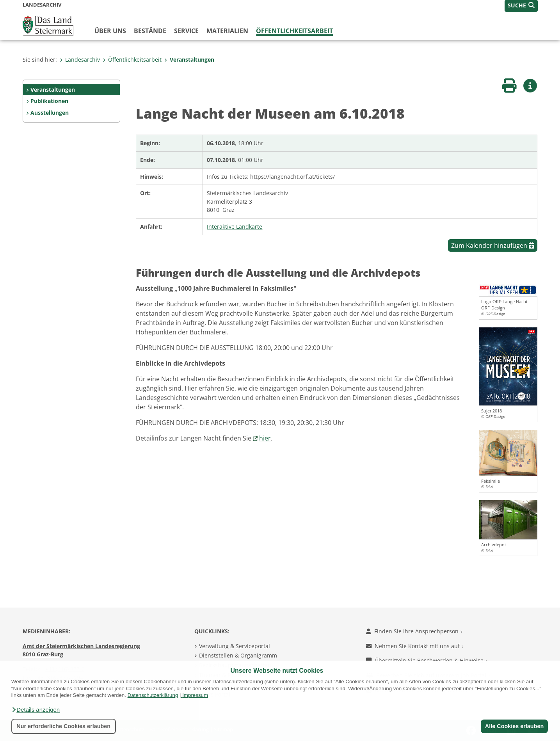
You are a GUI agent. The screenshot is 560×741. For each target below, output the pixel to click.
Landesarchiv (80, 60)
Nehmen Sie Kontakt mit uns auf (415, 646)
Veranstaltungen (189, 60)
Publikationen (49, 101)
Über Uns (110, 31)
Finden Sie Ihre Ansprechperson (414, 631)
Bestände (150, 31)
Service (186, 31)
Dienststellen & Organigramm (238, 655)
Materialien (227, 31)
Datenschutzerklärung (153, 695)
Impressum (195, 695)
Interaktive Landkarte (235, 227)
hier (265, 438)
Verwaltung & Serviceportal (235, 646)
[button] (36, 710)
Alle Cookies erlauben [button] (514, 726)
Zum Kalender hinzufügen (493, 245)
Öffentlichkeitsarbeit (294, 31)
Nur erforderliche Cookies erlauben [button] (63, 726)
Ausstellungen (50, 113)
